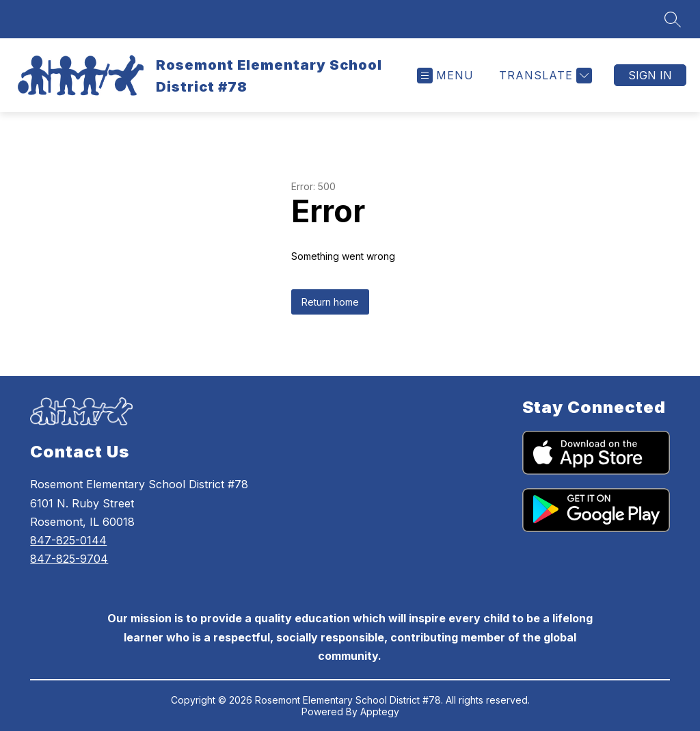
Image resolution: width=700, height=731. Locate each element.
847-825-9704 (69, 559)
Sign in (650, 75)
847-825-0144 (68, 540)
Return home (330, 302)
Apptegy (380, 712)
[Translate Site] (544, 76)
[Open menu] (445, 76)
